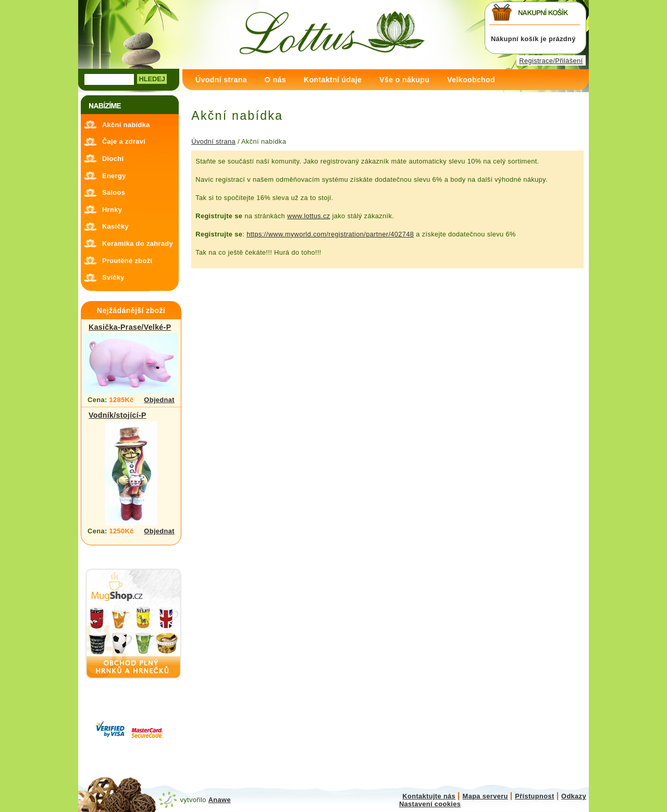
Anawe (220, 800)
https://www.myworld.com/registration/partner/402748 (330, 234)
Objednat (159, 400)
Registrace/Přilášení (551, 61)
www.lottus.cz (309, 216)
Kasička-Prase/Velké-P (130, 327)
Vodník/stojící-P (118, 415)
